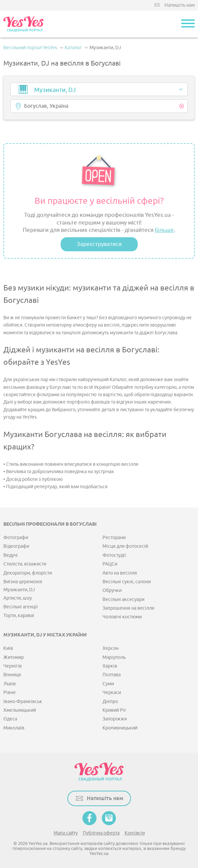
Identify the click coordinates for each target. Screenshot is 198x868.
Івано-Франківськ (23, 702)
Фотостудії (114, 555)
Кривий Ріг (114, 710)
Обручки (112, 590)
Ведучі (11, 555)
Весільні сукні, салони (127, 582)
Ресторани (114, 538)
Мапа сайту (66, 833)
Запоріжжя (115, 719)
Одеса (10, 719)
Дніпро (110, 702)
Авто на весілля (120, 573)
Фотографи (16, 538)
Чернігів (13, 666)
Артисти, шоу (18, 598)
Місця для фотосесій (125, 546)
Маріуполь (114, 657)
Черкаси (112, 692)
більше (164, 230)
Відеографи (16, 546)
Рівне (10, 692)
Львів (10, 684)
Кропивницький (120, 728)
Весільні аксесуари (123, 599)
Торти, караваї (19, 616)
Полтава (112, 675)
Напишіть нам (180, 5)
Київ (8, 648)
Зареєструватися (99, 244)
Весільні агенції (21, 607)
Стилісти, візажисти (25, 564)
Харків (110, 666)
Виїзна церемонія (23, 582)
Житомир (14, 657)
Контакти (135, 833)
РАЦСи (110, 564)
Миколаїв (14, 728)
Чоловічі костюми (122, 617)
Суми (108, 684)
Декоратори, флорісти (28, 573)
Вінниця (12, 675)
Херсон (111, 648)
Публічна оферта (101, 833)
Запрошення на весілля (128, 608)
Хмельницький (20, 710)
